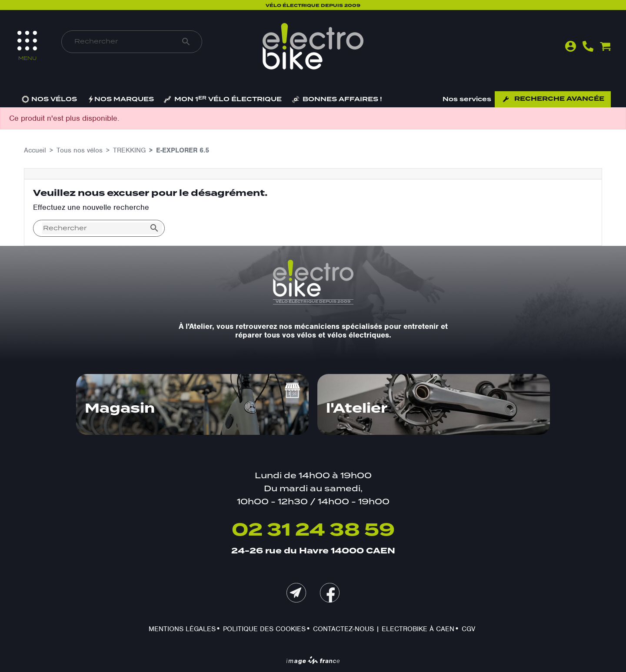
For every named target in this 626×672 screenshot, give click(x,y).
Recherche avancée (559, 99)
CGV (468, 629)
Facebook (330, 593)
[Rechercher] (122, 42)
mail (296, 593)
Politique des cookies (264, 629)
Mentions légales (182, 629)
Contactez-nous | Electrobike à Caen (384, 629)
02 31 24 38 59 (313, 530)
